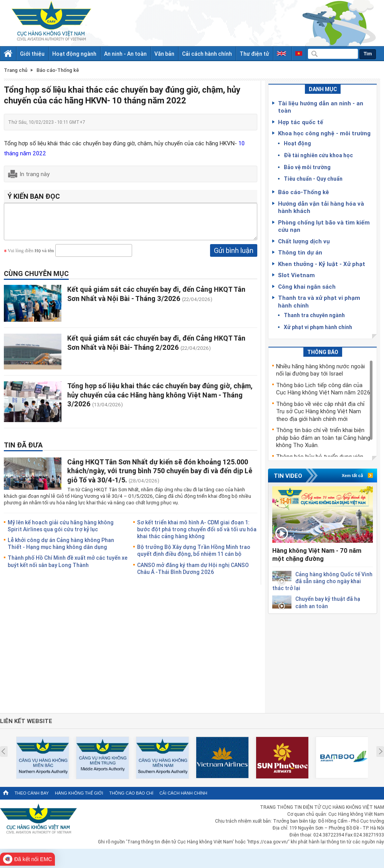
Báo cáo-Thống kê (304, 192)
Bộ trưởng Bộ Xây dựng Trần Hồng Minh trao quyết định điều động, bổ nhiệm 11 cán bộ (194, 556)
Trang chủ (16, 70)
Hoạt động (297, 143)
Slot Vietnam (296, 275)
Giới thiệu (32, 54)
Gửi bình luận (234, 256)
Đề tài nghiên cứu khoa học (318, 155)
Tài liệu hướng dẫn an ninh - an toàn (321, 107)
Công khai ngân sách (307, 286)
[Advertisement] (323, 662)
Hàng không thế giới (79, 793)
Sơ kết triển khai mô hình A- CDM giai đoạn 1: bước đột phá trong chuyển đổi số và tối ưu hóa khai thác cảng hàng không (197, 535)
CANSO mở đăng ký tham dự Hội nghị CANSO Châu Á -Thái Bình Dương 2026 (193, 574)
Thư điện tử (254, 54)
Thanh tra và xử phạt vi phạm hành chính (319, 301)
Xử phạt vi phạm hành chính (318, 327)
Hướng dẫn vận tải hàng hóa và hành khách (321, 207)
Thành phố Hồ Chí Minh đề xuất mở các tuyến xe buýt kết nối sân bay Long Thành (68, 567)
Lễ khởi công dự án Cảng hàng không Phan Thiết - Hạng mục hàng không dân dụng (61, 549)
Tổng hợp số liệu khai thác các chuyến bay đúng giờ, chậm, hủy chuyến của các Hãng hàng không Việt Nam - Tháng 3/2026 (160, 400)
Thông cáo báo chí (131, 793)
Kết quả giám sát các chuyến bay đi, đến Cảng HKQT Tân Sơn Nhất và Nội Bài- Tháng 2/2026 (156, 348)
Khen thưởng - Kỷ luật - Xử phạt (322, 264)
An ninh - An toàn (125, 54)
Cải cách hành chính (207, 54)
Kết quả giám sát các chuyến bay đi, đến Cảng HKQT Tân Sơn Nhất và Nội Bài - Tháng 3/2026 (156, 299)
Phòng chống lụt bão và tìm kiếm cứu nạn (324, 226)
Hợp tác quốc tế (301, 122)
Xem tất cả (352, 476)
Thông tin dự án (300, 252)
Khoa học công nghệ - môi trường (324, 133)
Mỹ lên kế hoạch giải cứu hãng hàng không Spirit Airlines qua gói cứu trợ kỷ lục (61, 531)
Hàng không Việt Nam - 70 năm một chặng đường (317, 555)
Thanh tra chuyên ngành (314, 315)
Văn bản (164, 54)
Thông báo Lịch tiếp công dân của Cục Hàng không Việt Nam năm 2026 (323, 389)
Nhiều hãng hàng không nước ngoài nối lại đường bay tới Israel (320, 370)
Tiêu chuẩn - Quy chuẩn (313, 179)
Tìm (368, 54)
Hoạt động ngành (74, 54)
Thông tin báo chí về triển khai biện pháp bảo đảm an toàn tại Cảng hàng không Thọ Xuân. (323, 437)
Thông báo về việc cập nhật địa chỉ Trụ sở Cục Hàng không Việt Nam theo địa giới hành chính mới (320, 411)
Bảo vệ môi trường (307, 167)
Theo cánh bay (32, 793)
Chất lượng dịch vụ (304, 241)
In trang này (35, 174)
